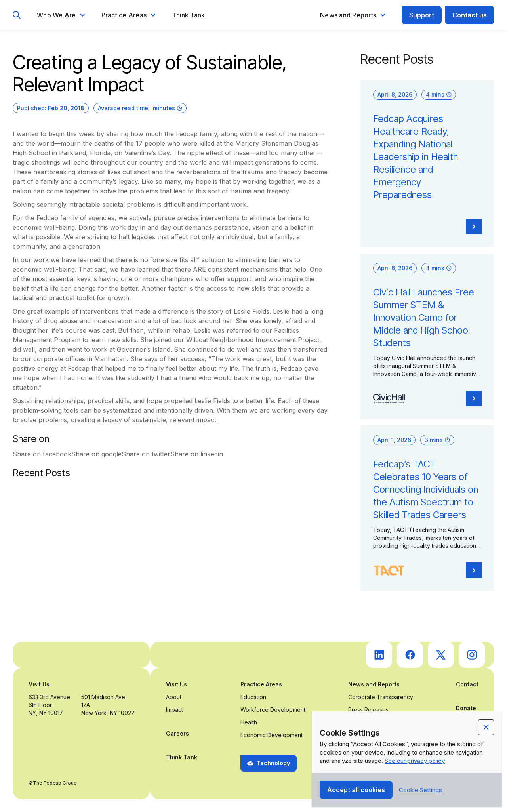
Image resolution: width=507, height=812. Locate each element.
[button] (61, 15)
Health (249, 722)
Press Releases (368, 710)
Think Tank (188, 15)
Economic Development (272, 735)
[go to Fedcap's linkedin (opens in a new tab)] (379, 655)
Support (422, 15)
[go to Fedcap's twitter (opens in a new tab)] (441, 655)
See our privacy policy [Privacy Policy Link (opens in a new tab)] (415, 761)
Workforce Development (273, 710)
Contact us (470, 15)
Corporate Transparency (381, 697)
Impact (174, 710)
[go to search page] (17, 15)
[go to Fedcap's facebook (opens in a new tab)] (410, 655)
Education (253, 697)
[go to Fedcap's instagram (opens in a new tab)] (472, 655)
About (174, 697)
